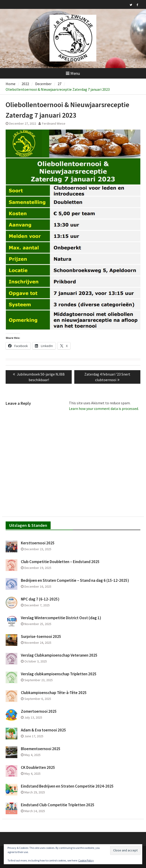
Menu (73, 73)
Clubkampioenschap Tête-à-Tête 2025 (54, 693)
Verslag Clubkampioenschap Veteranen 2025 (59, 655)
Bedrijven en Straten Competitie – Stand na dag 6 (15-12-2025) (75, 580)
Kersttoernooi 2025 (38, 543)
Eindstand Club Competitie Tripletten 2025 (58, 805)
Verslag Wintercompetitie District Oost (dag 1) (61, 618)
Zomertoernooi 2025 (39, 711)
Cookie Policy (86, 860)
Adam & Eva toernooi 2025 (43, 730)
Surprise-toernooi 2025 (41, 637)
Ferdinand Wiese (54, 123)
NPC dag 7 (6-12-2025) (40, 599)
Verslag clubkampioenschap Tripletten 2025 (59, 674)
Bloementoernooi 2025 (41, 749)
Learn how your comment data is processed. (104, 409)
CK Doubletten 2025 (38, 767)
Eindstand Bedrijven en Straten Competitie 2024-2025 (67, 786)
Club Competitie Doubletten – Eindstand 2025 (60, 562)
